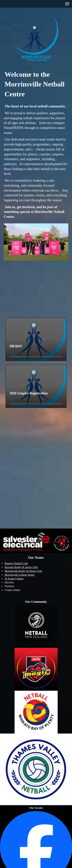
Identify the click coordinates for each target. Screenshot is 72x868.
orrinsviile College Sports (21, 575)
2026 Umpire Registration (29, 393)
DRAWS (16, 346)
